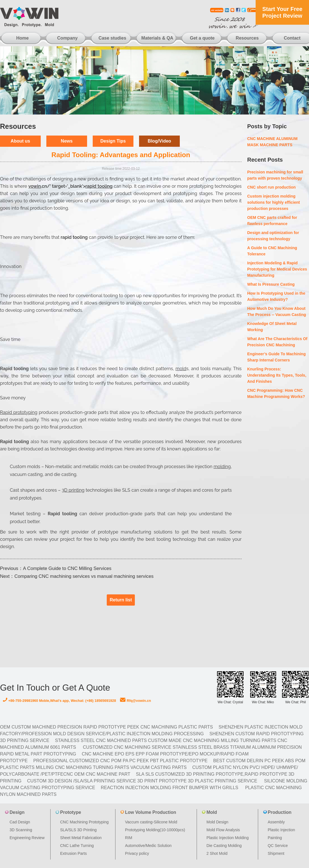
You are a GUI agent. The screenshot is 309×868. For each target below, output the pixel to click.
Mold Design (217, 822)
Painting (275, 838)
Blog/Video (159, 141)
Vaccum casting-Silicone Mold (151, 822)
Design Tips (113, 141)
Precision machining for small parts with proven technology (275, 175)
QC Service (278, 846)
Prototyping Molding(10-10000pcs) (155, 830)
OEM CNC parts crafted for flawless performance (272, 221)
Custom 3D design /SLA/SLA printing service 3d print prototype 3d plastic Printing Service (142, 781)
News (67, 141)
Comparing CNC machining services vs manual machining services (84, 576)
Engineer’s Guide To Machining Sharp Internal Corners (276, 357)
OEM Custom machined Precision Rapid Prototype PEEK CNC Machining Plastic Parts (106, 727)
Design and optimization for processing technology (273, 236)
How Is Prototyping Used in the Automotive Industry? (276, 296)
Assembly (276, 822)
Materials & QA (157, 38)
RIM (129, 838)
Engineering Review (27, 838)
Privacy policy (137, 853)
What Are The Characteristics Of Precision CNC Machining (277, 342)
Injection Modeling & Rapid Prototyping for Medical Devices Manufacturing (277, 269)
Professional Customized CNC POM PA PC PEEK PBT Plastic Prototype (120, 761)
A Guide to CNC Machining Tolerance (272, 251)
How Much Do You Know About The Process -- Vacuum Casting (277, 312)
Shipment (276, 853)
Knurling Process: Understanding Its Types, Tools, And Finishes (277, 375)
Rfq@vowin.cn (135, 701)
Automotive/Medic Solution (148, 846)
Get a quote (202, 38)
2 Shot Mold (217, 853)
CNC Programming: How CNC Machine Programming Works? (276, 393)
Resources (247, 38)
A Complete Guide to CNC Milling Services (67, 568)
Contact (292, 38)
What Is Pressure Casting (271, 284)
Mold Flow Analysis (223, 830)
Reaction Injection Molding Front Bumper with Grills (170, 788)
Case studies (113, 38)
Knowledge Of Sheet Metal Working (272, 327)
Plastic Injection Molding (228, 838)
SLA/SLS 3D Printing (78, 830)
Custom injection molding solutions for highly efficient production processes (273, 202)
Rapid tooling (64, 514)
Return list (121, 600)
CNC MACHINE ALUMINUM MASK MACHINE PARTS (272, 142)
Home (22, 38)
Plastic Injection (281, 830)
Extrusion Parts (73, 853)
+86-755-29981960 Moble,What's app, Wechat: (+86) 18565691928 (59, 701)
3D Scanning (21, 830)
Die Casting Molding (224, 846)
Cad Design (20, 822)
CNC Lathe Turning (77, 846)
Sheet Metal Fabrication (81, 838)
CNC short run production (271, 187)
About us (20, 141)
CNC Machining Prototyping (84, 822)
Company (68, 38)
